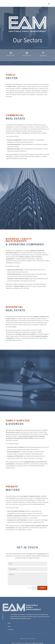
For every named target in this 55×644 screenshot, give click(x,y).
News (9, 623)
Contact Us (11, 630)
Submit (42, 588)
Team (9, 626)
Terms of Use (32, 639)
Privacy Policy (24, 639)
